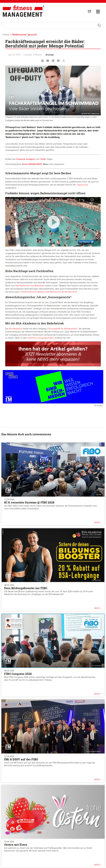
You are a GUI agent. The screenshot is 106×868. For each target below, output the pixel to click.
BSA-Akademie (16, 329)
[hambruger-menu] (96, 11)
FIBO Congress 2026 (18, 674)
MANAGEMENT (35, 164)
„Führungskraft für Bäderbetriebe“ (62, 329)
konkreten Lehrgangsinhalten (41, 338)
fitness (25, 164)
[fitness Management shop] (89, 11)
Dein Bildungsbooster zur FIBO (26, 588)
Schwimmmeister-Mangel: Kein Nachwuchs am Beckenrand (48, 292)
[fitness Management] (23, 11)
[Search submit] (99, 25)
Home (6, 35)
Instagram (31, 159)
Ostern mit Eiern (16, 845)
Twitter (43, 159)
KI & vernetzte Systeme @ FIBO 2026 (29, 502)
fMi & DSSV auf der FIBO (21, 759)
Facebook (21, 159)
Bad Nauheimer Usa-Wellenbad (30, 286)
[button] (42, 61)
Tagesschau (82, 185)
